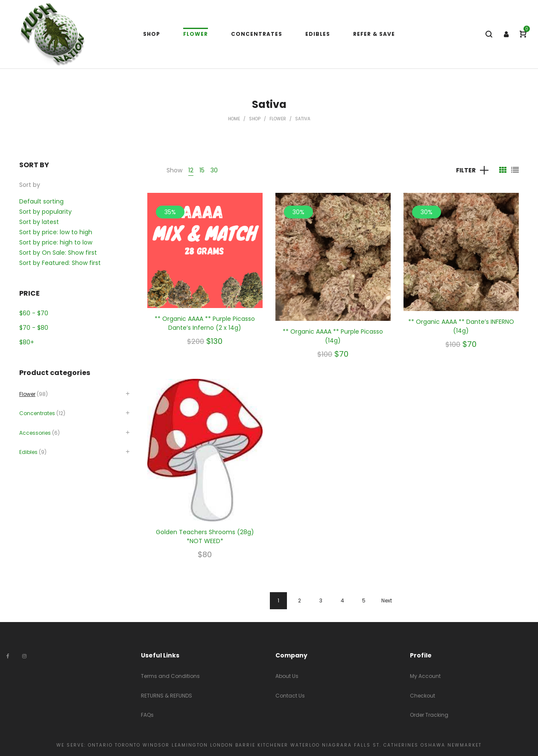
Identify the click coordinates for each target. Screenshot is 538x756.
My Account (425, 676)
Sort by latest (39, 222)
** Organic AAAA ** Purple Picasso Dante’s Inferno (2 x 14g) (205, 323)
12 (191, 170)
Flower (278, 119)
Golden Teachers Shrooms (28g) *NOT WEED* (205, 536)
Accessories (35, 433)
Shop (255, 119)
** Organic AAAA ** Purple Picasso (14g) (333, 336)
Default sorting (41, 201)
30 (214, 170)
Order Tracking (429, 715)
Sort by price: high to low (56, 242)
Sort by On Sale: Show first (58, 253)
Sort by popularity (45, 212)
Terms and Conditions (170, 676)
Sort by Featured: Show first (60, 263)
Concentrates (37, 413)
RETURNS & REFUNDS (167, 696)
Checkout (423, 696)
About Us (287, 676)
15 (202, 170)
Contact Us (290, 696)
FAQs (147, 715)
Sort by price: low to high (56, 232)
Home (234, 119)
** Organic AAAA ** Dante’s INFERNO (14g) (461, 326)
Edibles (28, 452)
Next (387, 600)
